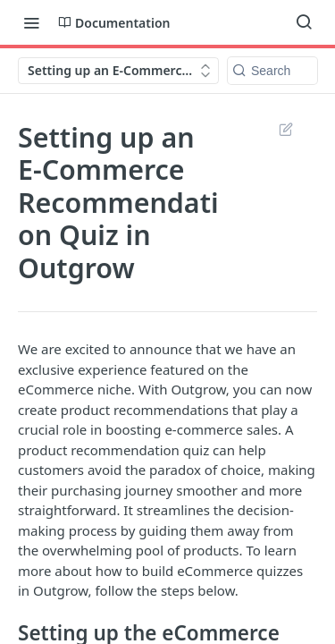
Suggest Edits (285, 129)
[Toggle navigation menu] (31, 22)
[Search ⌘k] (304, 22)
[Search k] (272, 71)
